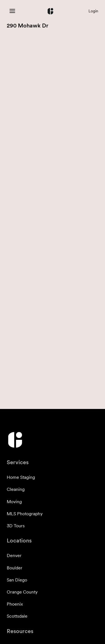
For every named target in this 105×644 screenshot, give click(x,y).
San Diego (17, 580)
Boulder (15, 568)
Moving (14, 502)
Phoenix (15, 604)
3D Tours (16, 526)
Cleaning (16, 489)
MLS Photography (25, 514)
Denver (14, 556)
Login (93, 11)
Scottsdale (17, 616)
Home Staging (21, 477)
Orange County (22, 592)
